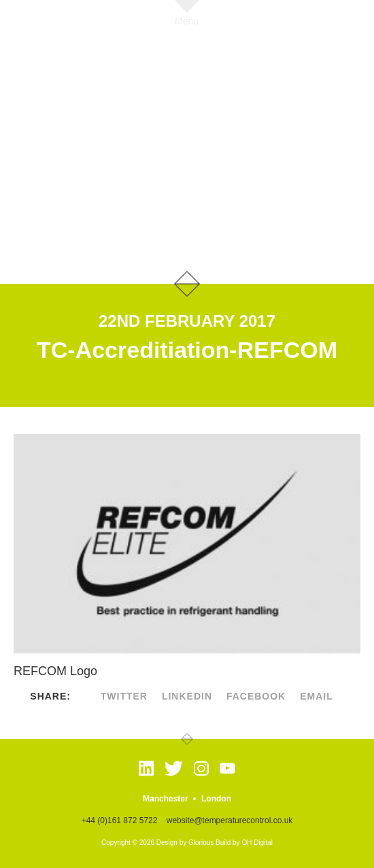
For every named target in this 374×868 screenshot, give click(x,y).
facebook (256, 696)
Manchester (166, 799)
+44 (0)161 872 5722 (120, 820)
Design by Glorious (185, 843)
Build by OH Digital (244, 843)
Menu (187, 21)
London (216, 799)
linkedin (187, 696)
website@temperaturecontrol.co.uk (230, 820)
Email (317, 696)
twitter (124, 696)
